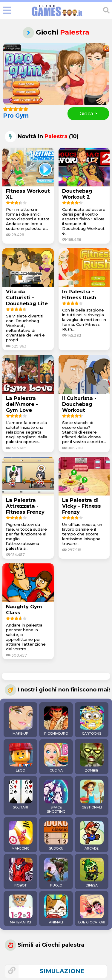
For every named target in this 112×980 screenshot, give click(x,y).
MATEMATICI (21, 909)
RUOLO (56, 873)
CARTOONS (92, 721)
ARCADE (92, 836)
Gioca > (88, 114)
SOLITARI (21, 794)
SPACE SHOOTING (56, 797)
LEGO (21, 758)
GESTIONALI (92, 794)
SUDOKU (56, 836)
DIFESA (92, 873)
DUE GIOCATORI (92, 909)
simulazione (62, 971)
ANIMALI (56, 909)
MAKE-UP (21, 721)
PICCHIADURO (56, 721)
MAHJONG (21, 836)
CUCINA (56, 758)
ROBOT (21, 873)
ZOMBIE (92, 758)
